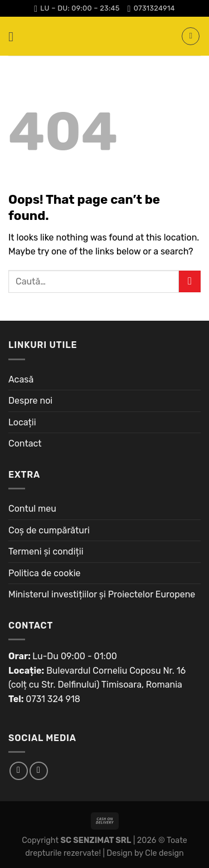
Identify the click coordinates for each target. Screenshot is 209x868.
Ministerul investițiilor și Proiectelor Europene (102, 594)
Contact (25, 443)
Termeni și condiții (46, 551)
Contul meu (32, 509)
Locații (22, 422)
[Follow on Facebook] (19, 771)
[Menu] (15, 36)
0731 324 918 (53, 699)
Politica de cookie (45, 573)
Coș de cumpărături (49, 530)
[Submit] (190, 281)
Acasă (21, 379)
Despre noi (30, 401)
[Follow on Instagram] (39, 771)
